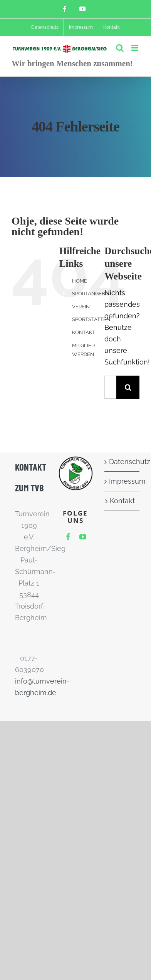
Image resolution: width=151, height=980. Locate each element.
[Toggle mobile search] (120, 48)
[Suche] (128, 387)
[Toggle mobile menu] (135, 48)
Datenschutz (122, 462)
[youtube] (83, 537)
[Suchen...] (110, 387)
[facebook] (68, 537)
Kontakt (122, 501)
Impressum (122, 481)
